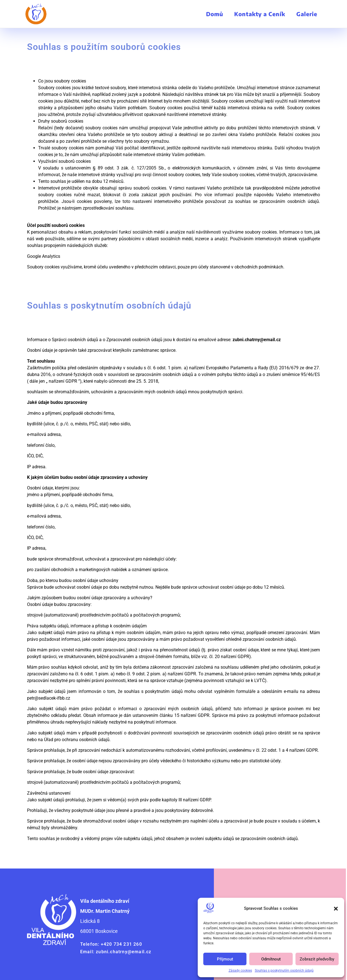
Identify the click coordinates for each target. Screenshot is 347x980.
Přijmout (225, 959)
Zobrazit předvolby (317, 959)
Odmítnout (271, 959)
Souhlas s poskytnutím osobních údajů (284, 971)
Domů (215, 14)
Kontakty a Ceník (260, 14)
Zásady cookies (240, 971)
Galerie (307, 14)
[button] (336, 909)
